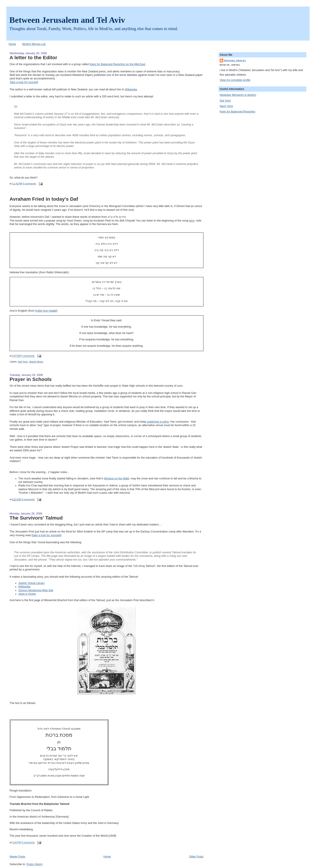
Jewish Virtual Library (32, 583)
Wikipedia (131, 89)
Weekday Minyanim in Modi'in (238, 95)
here (192, 221)
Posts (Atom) (35, 864)
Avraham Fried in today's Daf (44, 199)
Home (12, 44)
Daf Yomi (23, 362)
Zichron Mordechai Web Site (36, 590)
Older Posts (196, 857)
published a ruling (158, 422)
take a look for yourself (46, 535)
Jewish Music (36, 362)
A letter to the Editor (33, 57)
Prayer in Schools (31, 379)
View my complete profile (235, 80)
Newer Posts (17, 857)
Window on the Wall (116, 479)
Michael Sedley (235, 60)
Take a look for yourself (24, 82)
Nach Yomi (226, 106)
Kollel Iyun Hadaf (46, 311)
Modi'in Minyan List (34, 44)
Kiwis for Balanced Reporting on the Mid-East (117, 64)
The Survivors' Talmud (36, 518)
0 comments (29, 184)
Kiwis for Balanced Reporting (237, 112)
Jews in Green (27, 594)
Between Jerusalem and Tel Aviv (67, 20)
